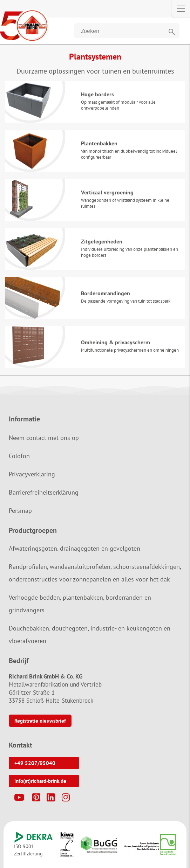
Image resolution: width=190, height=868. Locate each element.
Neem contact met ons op (44, 438)
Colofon (19, 456)
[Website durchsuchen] (127, 31)
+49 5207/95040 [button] (35, 763)
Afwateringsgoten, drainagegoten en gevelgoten (74, 548)
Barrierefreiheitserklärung (44, 492)
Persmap (20, 511)
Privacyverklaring (32, 474)
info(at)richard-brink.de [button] (40, 781)
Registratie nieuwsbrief (40, 721)
